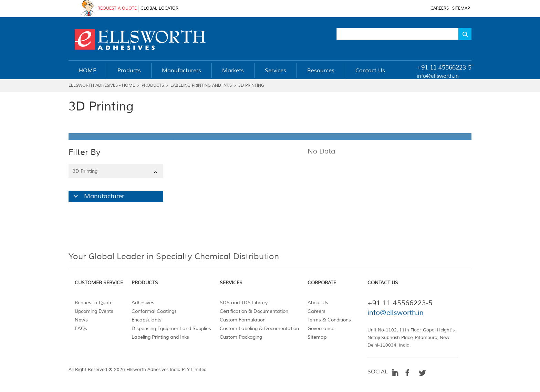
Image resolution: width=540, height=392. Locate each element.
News (81, 320)
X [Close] (155, 171)
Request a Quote (94, 303)
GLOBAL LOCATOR (159, 8)
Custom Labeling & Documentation (259, 329)
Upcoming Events (94, 311)
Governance (321, 329)
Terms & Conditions (329, 320)
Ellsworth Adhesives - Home (102, 86)
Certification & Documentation (254, 311)
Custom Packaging (241, 337)
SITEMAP (461, 8)
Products (153, 86)
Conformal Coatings (154, 311)
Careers (316, 311)
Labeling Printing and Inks (201, 86)
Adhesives (143, 303)
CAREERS (440, 8)
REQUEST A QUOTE (117, 8)
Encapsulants (147, 320)
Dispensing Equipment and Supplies (171, 329)
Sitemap (317, 337)
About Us (318, 303)
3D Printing (251, 86)
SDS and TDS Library (244, 303)
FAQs (81, 329)
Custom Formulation (243, 320)
